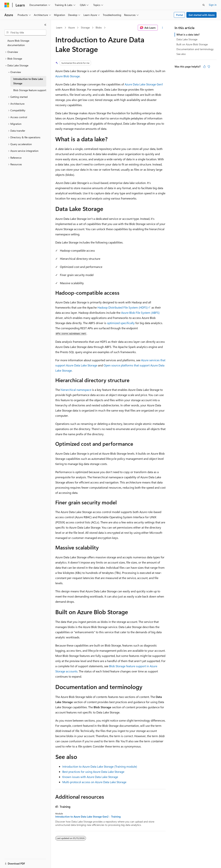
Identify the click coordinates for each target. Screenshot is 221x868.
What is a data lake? (188, 34)
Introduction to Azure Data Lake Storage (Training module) (100, 766)
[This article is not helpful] (209, 67)
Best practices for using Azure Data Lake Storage (93, 772)
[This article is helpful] (204, 67)
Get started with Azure (202, 15)
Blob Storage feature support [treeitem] (30, 90)
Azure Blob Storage (68, 76)
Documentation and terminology (195, 49)
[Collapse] (45, 25)
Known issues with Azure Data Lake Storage (90, 777)
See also (181, 54)
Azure (71, 27)
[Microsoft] (7, 5)
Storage (85, 27)
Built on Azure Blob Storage (192, 44)
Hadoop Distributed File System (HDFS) (123, 307)
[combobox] (25, 33)
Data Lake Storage (187, 39)
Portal (179, 15)
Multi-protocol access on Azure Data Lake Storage (94, 782)
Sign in (213, 5)
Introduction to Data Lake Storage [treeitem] (28, 81)
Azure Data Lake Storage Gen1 (144, 84)
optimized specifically (121, 323)
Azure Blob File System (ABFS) (140, 313)
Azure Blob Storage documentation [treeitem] (18, 43)
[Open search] (204, 5)
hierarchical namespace (76, 390)
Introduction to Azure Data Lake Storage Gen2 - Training (88, 817)
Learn (59, 27)
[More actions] (162, 28)
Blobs (99, 27)
